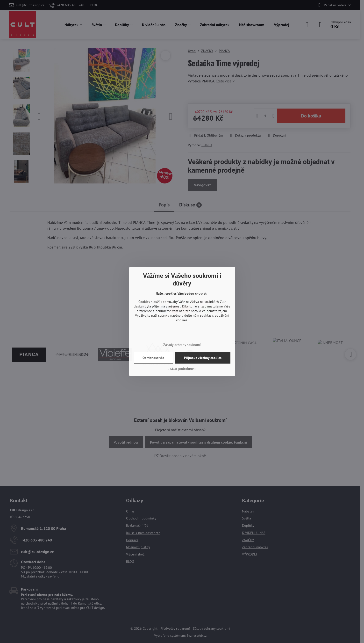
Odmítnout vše (153, 358)
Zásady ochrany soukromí (182, 345)
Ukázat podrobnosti (182, 369)
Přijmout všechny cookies (203, 358)
